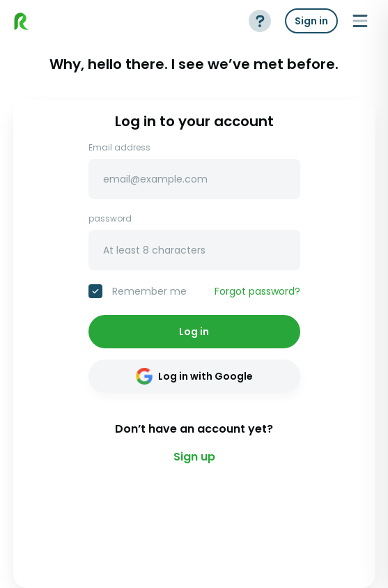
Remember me (149, 291)
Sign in (311, 21)
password (110, 219)
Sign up (194, 457)
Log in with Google (194, 376)
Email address (119, 148)
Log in (194, 332)
